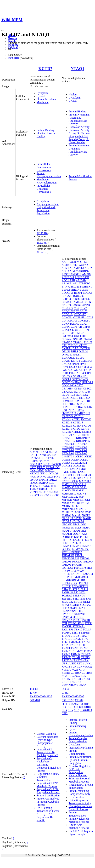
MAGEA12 (68, 487)
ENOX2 (66, 364)
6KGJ (80, 704)
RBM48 (66, 580)
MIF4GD (67, 500)
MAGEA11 (80, 484)
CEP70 (66, 330)
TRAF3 (75, 648)
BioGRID (14, 58)
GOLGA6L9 (69, 385)
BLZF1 (78, 293)
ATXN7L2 (51, 452)
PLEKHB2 (68, 543)
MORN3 (66, 506)
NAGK (87, 518)
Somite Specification (48, 795)
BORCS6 (78, 296)
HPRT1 (88, 401)
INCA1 (47, 464)
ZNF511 (66, 682)
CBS (76, 308)
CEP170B (76, 327)
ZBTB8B (87, 673)
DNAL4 (83, 351)
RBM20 (75, 577)
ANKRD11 (68, 277)
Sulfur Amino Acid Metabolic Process (79, 780)
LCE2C (84, 460)
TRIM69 (86, 654)
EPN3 (83, 364)
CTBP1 (88, 342)
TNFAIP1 (87, 642)
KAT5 (33, 467)
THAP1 (66, 636)
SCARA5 (67, 596)
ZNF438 (53, 492)
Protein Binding (45, 130)
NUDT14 (67, 531)
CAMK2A (77, 302)
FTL (71, 373)
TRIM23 (66, 651)
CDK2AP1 (84, 321)
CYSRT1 (67, 348)
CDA (65, 321)
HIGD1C (73, 398)
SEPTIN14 (68, 599)
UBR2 (73, 663)
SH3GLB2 (68, 602)
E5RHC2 (67, 700)
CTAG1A (67, 342)
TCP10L (66, 633)
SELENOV (79, 596)
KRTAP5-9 (81, 447)
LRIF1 (77, 475)
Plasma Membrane (47, 99)
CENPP (66, 327)
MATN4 (81, 494)
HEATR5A (82, 395)
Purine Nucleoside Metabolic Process (79, 820)
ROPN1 (84, 586)
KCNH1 (66, 419)
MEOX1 (50, 470)
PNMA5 (86, 546)
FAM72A (67, 370)
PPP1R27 (77, 552)
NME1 (77, 524)
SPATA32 (80, 614)
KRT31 (85, 435)
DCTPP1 (85, 348)
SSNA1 (77, 620)
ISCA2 (80, 410)
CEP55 (86, 327)
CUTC (83, 345)
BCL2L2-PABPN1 (81, 287)
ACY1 (65, 268)
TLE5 (65, 642)
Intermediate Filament (81, 748)
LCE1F (75, 460)
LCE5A (66, 463)
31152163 (42, 252)
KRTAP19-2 (69, 441)
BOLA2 (87, 293)
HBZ (72, 395)
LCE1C (79, 456)
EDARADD (68, 358)
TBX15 (78, 630)
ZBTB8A (76, 673)
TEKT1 (76, 633)
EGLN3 (80, 358)
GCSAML (75, 376)
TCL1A (87, 630)
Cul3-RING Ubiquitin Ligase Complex (81, 833)
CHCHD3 (67, 333)
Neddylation (43, 201)
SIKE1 (86, 602)
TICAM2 (76, 639)
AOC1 (65, 280)
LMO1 (83, 469)
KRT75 (41, 467)
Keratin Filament (78, 775)
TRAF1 (66, 648)
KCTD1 (76, 419)
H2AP (78, 392)
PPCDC (85, 549)
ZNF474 (34, 495)
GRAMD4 (68, 389)
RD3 (84, 580)
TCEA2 (34, 486)
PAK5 (84, 534)
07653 (65, 693)
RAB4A (44, 483)
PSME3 (88, 568)
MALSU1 (81, 490)
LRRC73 (86, 475)
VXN (75, 670)
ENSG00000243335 (41, 696)
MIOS (76, 500)
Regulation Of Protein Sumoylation (81, 786)
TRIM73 (66, 657)
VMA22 (88, 667)
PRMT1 (79, 555)
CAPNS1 (35, 458)
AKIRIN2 (84, 271)
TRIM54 (75, 654)
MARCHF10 (69, 494)
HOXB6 (78, 401)
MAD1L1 (67, 484)
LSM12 (66, 478)
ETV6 (65, 367)
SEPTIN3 (80, 599)
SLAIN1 (75, 605)
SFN (88, 599)
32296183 (14, 46)
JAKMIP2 (79, 413)
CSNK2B (77, 339)
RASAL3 (87, 574)
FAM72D (78, 370)
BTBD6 (85, 299)
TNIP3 (65, 645)
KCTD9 (76, 429)
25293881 (42, 243)
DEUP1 (66, 351)
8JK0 (83, 710)
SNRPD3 (77, 611)
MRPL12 (81, 509)
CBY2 (83, 308)
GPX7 (80, 385)
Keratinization (76, 797)
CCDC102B (68, 311)
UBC (50, 489)
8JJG (64, 707)
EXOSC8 (74, 367)
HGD (65, 398)
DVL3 (52, 458)
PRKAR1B (68, 555)
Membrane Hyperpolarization (47, 181)
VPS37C (66, 670)
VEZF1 (34, 492)
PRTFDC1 (68, 568)
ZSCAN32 (80, 685)
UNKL (88, 663)
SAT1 (82, 592)
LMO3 (74, 472)
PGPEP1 (85, 537)
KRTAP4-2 (68, 447)
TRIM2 (34, 489)
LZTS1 (66, 481)
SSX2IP (86, 620)
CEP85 (74, 330)
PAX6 (50, 477)
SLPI (65, 608)
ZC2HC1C (68, 676)
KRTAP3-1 (68, 444)
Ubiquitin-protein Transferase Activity (80, 802)
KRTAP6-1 (68, 450)
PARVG (42, 477)
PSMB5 (78, 568)
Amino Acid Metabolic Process (79, 826)
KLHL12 (77, 432)
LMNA (74, 469)
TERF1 (55, 486)
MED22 (74, 497)
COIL (83, 336)
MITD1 (76, 503)
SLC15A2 (86, 605)
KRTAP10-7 (83, 438)
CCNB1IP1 (80, 317)
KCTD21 (67, 426)
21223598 (42, 233)
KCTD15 (78, 422)
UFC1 (80, 663)
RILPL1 (83, 583)
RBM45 (85, 577)
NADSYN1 (76, 518)
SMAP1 (72, 608)
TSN (76, 660)
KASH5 (66, 416)
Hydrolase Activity (79, 127)
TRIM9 (76, 657)
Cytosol (41, 96)
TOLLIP (81, 645)
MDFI (41, 470)
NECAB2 (67, 524)
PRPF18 (43, 480)
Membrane (43, 102)
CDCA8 (72, 321)
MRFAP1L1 (68, 509)
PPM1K (66, 552)
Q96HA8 (78, 700)
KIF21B (66, 432)
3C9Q (65, 704)
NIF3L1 (44, 473)
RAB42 (66, 574)
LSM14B (76, 478)
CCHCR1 (67, 317)
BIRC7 (75, 290)
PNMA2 (76, 546)
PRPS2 (75, 558)
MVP (88, 512)
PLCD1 (88, 540)
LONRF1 (67, 475)
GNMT (66, 382)
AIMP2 (74, 271)
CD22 (90, 317)
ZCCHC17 (80, 676)
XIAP (82, 670)
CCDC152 (82, 311)
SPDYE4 (67, 617)
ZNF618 (76, 682)
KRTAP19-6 (83, 441)
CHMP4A (79, 333)
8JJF (86, 704)
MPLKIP (77, 506)
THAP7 (84, 636)
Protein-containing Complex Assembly (79, 792)
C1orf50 (66, 302)
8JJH (71, 707)
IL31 (64, 410)
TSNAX (84, 660)
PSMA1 (34, 483)
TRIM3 (43, 489)
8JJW (88, 707)
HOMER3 (67, 401)
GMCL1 (66, 379)
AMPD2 (87, 274)
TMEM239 (75, 642)
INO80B (56, 464)
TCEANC (44, 486)
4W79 (72, 704)
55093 (65, 689)
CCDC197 (80, 314)
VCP (73, 667)
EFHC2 (34, 461)
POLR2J (66, 549)
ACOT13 (82, 262)
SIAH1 (78, 602)
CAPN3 (88, 302)
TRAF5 (84, 648)
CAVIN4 (85, 305)
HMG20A (85, 398)
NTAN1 (86, 528)
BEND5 (66, 290)
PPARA (34, 480)
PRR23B (77, 565)
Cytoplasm (43, 93)
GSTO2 (87, 389)
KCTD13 (67, 422)
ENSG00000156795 (73, 696)
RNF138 (66, 586)
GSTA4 (78, 389)
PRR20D (88, 562)
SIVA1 (65, 605)
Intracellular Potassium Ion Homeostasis (44, 167)
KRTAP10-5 (69, 438)
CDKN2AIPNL (70, 324)
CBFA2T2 (67, 308)
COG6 (76, 336)
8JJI (76, 707)
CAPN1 (42, 455)
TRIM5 (66, 654)
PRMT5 (66, 558)
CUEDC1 (73, 345)
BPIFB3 (66, 299)
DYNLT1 (76, 355)
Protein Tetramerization (77, 814)
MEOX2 (34, 473)
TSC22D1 (67, 660)
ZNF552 (44, 495)
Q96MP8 (35, 700)
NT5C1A (76, 528)
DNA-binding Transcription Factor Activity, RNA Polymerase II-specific (48, 814)
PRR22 (53, 480)
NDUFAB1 (78, 521)
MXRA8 (66, 515)
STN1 (81, 623)
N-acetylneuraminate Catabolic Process (80, 808)
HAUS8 (86, 392)
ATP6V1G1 (85, 283)
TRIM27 (77, 651)
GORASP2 (36, 464)
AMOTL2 (76, 274)
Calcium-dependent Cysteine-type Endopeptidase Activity (47, 741)
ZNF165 (66, 679)
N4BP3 (86, 515)
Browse (13, 38)
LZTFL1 (87, 478)
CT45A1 (87, 339)
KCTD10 (86, 419)
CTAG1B (78, 342)
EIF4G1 (76, 361)
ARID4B (81, 280)
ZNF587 (54, 495)
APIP (72, 280)
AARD (66, 262)
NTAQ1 (77, 68)
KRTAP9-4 (68, 453)
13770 (33, 693)
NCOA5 (66, 521)
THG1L (66, 639)
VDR (79, 667)
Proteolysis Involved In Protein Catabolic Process (48, 802)
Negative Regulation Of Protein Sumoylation (80, 769)
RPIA (65, 589)
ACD (73, 262)
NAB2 (65, 518)
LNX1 (33, 470)
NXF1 (33, 477)
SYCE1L (67, 626)
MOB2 (85, 503)
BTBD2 (76, 299)
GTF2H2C (68, 392)
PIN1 (57, 477)
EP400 (75, 364)
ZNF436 (86, 679)
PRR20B (67, 562)
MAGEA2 (81, 487)
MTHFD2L (68, 512)
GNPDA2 (76, 382)
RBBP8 (66, 577)
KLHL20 (67, 435)
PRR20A (85, 558)
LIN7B (66, 469)
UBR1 (65, 663)
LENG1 (83, 463)
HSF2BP (80, 404)
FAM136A (86, 367)
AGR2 (88, 268)
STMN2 (72, 623)
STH (64, 623)
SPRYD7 (67, 620)
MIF (81, 497)
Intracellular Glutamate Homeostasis (44, 189)
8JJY (71, 710)
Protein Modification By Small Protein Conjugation (80, 760)
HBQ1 (65, 395)
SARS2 (74, 592)
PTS (64, 571)
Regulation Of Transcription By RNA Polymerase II (47, 752)
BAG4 (33, 455)
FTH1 (65, 373)
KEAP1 (85, 429)
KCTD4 (77, 426)
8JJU (82, 707)
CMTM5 (67, 336)
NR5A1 (66, 528)
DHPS (74, 351)
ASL (76, 283)
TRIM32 (87, 651)
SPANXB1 (68, 614)
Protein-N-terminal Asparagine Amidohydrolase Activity (79, 119)
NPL (84, 524)
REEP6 (66, 583)
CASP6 (76, 305)
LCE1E (66, 460)
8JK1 (89, 710)
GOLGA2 (87, 382)
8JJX (64, 710)
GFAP (85, 376)
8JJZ (77, 710)
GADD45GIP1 (83, 373)
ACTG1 (74, 265)
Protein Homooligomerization (49, 175)
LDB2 (74, 463)
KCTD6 (87, 426)
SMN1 (81, 608)
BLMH (84, 290)
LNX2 (82, 472)
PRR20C (77, 562)
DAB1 (76, 348)
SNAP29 (67, 611)
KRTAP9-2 (81, 450)
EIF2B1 (66, 361)
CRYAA (66, 339)
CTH (64, 345)
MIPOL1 (85, 500)
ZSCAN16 (68, 685)
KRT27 (77, 435)
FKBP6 (88, 370)
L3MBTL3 (68, 456)
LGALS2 (67, 466)
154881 (34, 689)
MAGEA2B (68, 490)
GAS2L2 (44, 461)
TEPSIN (85, 633)
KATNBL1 (77, 416)
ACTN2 (83, 265)
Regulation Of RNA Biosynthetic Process (48, 791)
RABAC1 (76, 574)
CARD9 (66, 305)
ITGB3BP (67, 413)
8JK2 (65, 713)
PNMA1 (66, 546)
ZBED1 (66, 673)
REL (51, 483)
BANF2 (66, 287)
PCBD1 (66, 537)
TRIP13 (85, 657)
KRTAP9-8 (81, 453)
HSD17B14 (68, 404)
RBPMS (76, 580)
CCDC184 (68, 314)
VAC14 (66, 667)
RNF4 (75, 586)
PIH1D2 (66, 540)
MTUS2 (80, 512)
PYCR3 (71, 571)
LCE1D (88, 456)
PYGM (80, 571)
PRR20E (66, 565)
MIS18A (66, 503)
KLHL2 (87, 432)
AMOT (66, 274)
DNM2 (66, 355)
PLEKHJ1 (80, 543)
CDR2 (83, 324)
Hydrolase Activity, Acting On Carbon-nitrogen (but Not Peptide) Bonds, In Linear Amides (79, 136)
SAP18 (66, 592)
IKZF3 (82, 407)
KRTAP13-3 (53, 467)
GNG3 (84, 379)
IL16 (89, 407)
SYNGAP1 (79, 626)
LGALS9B (79, 466)
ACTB (65, 265)
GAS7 (65, 376)
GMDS (76, 379)
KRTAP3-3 (81, 444)
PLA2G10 (77, 540)
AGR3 (65, 271)
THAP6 (75, 636)
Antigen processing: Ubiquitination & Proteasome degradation (48, 209)
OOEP (76, 534)
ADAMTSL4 (37, 452)
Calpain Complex (46, 734)
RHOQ (74, 583)
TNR (73, 645)
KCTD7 (45, 68)
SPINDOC (78, 617)
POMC (76, 549)
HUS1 (74, 407)
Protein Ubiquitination (77, 752)
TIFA (85, 639)
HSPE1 (66, 407)
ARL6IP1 (67, 283)
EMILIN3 (86, 361)
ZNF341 (76, 679)
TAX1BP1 (67, 630)
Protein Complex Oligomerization (78, 740)
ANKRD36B (82, 277)
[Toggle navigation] (3, 30)
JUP (88, 413)
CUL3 (44, 458)
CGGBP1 (84, 330)
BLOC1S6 (68, 293)
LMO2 (65, 472)
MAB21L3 (85, 481)
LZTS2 (74, 481)
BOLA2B (67, 296)
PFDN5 (75, 537)
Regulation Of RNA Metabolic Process (48, 785)
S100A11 (83, 589)
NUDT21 (67, 534)
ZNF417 (43, 492)
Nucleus (73, 94)
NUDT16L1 (80, 531)
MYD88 (77, 515)
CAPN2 (51, 455)
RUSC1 (73, 589)
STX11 (88, 623)
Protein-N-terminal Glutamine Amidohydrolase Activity (79, 150)
